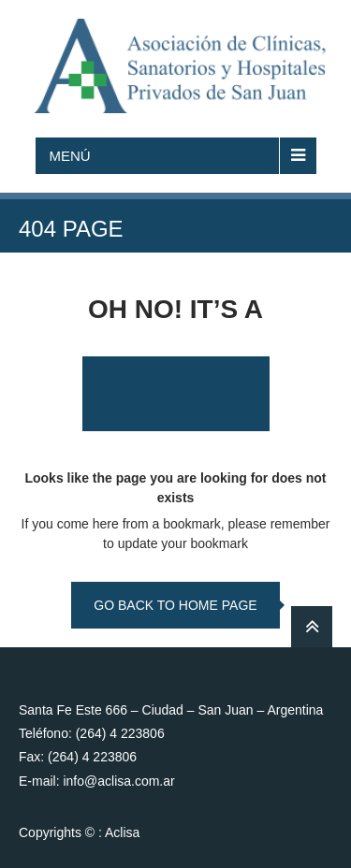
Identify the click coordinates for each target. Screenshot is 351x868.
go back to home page (175, 605)
